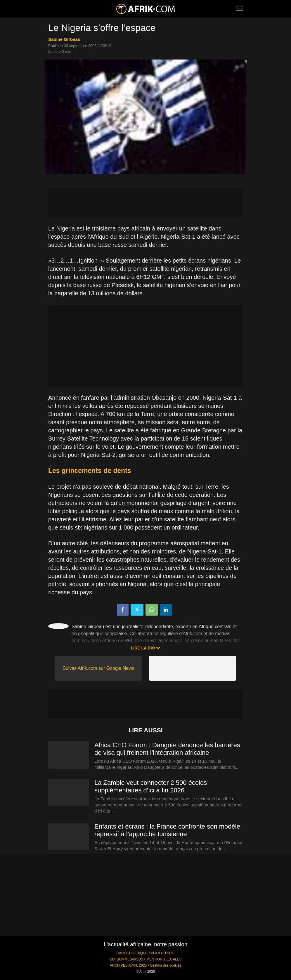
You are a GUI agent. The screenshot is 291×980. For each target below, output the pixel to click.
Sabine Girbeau (64, 39)
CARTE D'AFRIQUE (132, 953)
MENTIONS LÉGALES (164, 959)
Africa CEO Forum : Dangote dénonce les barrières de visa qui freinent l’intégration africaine (167, 749)
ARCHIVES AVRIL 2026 (128, 965)
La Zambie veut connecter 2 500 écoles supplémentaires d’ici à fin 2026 (151, 786)
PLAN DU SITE (163, 953)
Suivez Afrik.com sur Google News (98, 668)
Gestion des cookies (166, 965)
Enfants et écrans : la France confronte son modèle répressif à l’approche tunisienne (167, 830)
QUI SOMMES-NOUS (127, 959)
